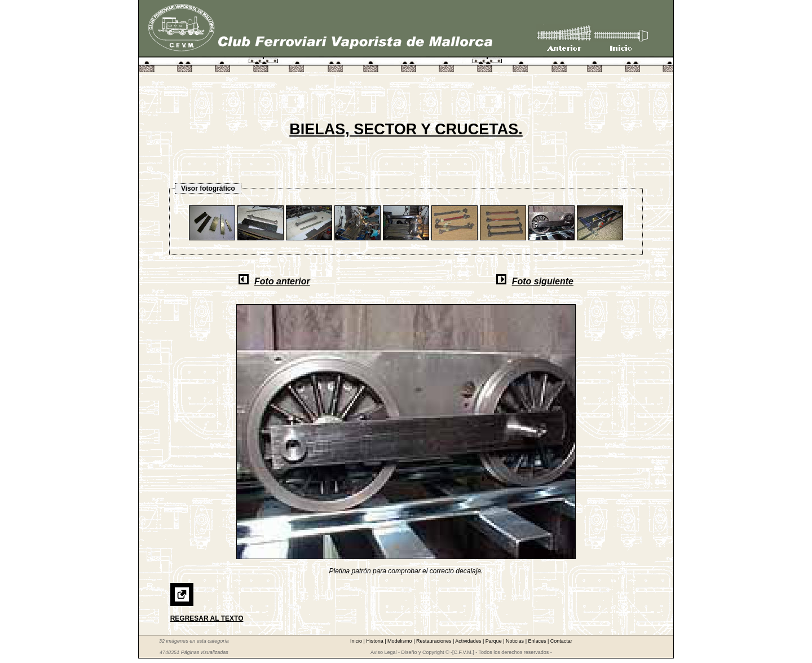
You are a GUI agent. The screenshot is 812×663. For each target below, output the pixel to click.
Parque (495, 641)
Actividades (469, 641)
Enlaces (538, 641)
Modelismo (400, 641)
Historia (375, 641)
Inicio (357, 641)
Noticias (516, 641)
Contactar (561, 641)
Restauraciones (434, 641)
